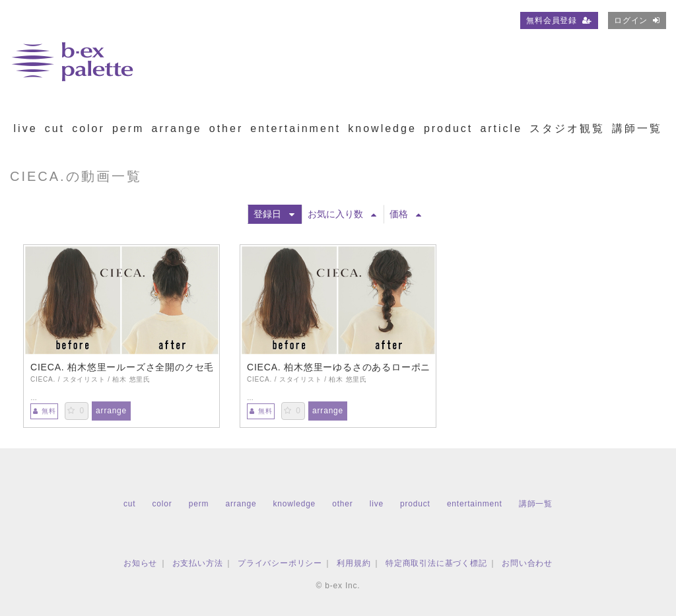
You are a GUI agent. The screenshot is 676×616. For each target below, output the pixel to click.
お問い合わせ (527, 563)
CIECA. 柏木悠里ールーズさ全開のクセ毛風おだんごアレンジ (121, 367)
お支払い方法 (198, 563)
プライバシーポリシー (280, 563)
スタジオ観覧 (567, 128)
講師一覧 (637, 128)
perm (128, 128)
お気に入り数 (342, 214)
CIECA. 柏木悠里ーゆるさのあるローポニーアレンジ (338, 367)
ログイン (637, 20)
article (501, 128)
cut (55, 128)
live (26, 128)
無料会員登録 (559, 20)
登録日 (274, 214)
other (226, 128)
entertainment (295, 128)
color (88, 128)
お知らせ (140, 563)
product (448, 128)
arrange (176, 128)
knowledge (382, 128)
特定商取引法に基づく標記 (436, 563)
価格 (405, 214)
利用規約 (354, 563)
